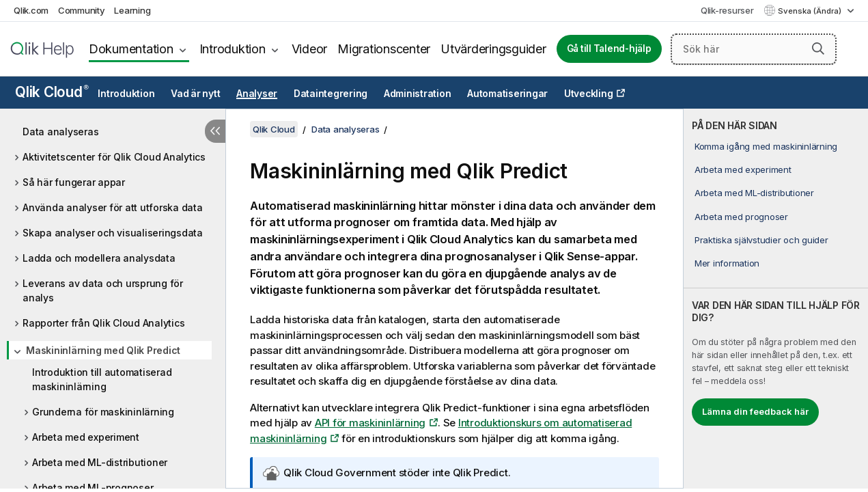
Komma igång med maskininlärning (766, 146)
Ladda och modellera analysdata (99, 258)
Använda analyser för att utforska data (113, 207)
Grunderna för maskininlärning (103, 412)
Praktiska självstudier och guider (761, 240)
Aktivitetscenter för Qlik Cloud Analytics (114, 157)
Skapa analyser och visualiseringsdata (113, 233)
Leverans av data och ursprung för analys (103, 290)
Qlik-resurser (727, 10)
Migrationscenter (384, 49)
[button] (818, 49)
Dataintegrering (331, 94)
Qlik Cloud (52, 92)
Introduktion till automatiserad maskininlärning (102, 379)
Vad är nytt (195, 94)
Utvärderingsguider (493, 49)
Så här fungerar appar (74, 182)
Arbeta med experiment (86, 437)
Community (82, 10)
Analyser (257, 94)
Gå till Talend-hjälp (609, 49)
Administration (418, 94)
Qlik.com (31, 10)
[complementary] (776, 299)
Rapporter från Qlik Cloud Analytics (103, 323)
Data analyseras (60, 132)
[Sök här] (754, 49)
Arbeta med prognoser (741, 217)
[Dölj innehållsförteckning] (215, 131)
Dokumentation (131, 49)
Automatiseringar (507, 94)
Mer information (727, 263)
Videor (310, 49)
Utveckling (589, 94)
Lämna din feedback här (755, 411)
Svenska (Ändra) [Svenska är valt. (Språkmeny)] (811, 11)
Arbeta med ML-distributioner (100, 462)
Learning (132, 10)
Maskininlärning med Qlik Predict (103, 350)
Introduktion (233, 49)
